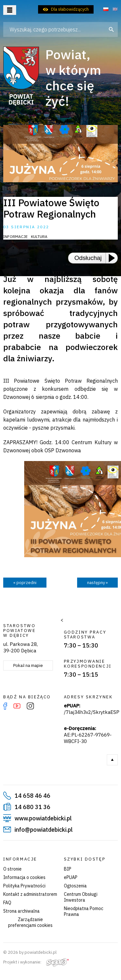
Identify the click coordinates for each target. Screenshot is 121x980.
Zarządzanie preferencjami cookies (30, 922)
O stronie (12, 869)
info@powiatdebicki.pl (44, 830)
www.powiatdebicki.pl (43, 818)
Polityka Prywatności (24, 886)
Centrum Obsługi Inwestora (81, 897)
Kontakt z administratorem (30, 894)
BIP (68, 869)
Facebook (5, 706)
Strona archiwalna (21, 911)
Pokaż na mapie (28, 665)
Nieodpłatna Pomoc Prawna (84, 911)
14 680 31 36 (32, 807)
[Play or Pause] (114, 258)
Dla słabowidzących (70, 9)
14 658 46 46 (32, 796)
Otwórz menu (10, 10)
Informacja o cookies (24, 877)
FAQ (7, 903)
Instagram (30, 706)
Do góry (112, 760)
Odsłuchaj (88, 258)
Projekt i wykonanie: (36, 962)
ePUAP (71, 877)
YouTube (17, 706)
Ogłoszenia (75, 886)
